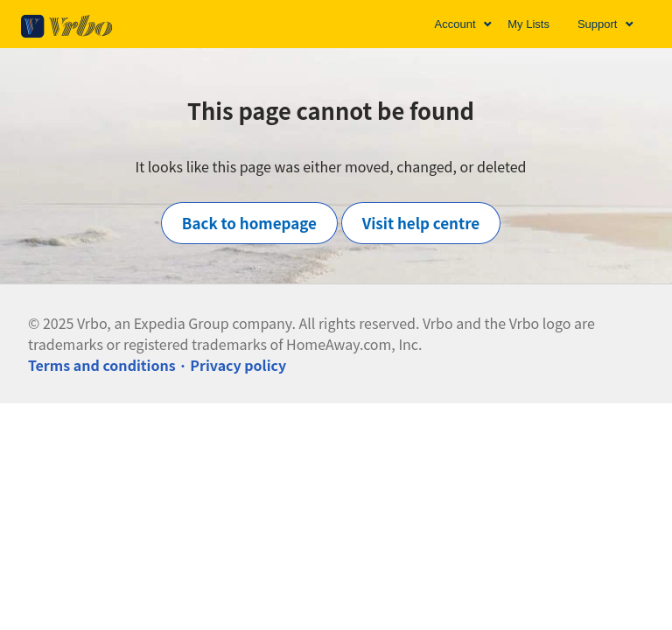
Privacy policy (238, 365)
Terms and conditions (102, 365)
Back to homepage (249, 223)
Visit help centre (421, 223)
